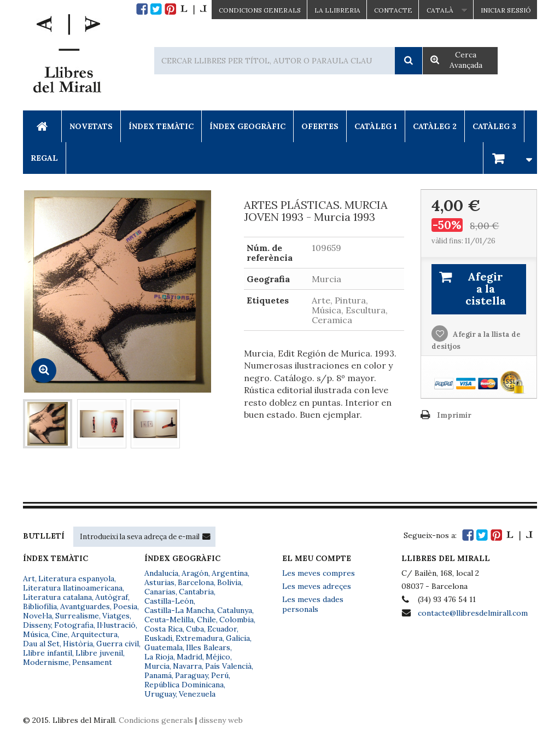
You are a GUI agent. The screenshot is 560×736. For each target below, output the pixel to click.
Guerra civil (118, 644)
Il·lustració (116, 625)
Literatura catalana (57, 597)
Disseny (37, 625)
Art (29, 579)
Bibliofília (40, 606)
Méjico (218, 657)
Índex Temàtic (161, 126)
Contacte (393, 10)
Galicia (238, 638)
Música (36, 634)
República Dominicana (184, 685)
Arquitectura (94, 634)
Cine (60, 634)
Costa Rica (164, 629)
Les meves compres (319, 573)
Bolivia (229, 582)
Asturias (159, 582)
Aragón (195, 573)
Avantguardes (85, 606)
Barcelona (196, 582)
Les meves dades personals (313, 604)
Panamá (158, 675)
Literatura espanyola (76, 579)
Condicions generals (156, 720)
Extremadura (199, 638)
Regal (44, 158)
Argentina (230, 573)
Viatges (116, 616)
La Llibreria (337, 10)
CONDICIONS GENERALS (260, 10)
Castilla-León (169, 601)
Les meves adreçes (317, 586)
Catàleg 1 (376, 126)
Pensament (92, 662)
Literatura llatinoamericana (73, 588)
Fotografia (74, 625)
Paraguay (191, 675)
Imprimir (454, 415)
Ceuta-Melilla (169, 620)
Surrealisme (77, 616)
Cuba (195, 629)
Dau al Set (41, 644)
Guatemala (164, 647)
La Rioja (159, 657)
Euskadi (158, 638)
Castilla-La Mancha (179, 610)
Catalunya (235, 610)
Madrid (189, 657)
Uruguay (160, 694)
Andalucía (161, 573)
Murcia (157, 666)
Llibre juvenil (99, 653)
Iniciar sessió (506, 10)
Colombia (237, 620)
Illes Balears (208, 647)
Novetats (91, 126)
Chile (206, 620)
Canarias (160, 592)
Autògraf (112, 597)
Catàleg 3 (494, 126)
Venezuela (197, 694)
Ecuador (222, 629)
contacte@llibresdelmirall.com (473, 613)
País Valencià (228, 666)
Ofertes (320, 126)
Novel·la (37, 616)
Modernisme (46, 662)
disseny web (221, 720)
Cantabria (196, 592)
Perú (220, 675)
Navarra (187, 666)
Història (78, 644)
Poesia (125, 606)
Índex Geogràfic (247, 126)
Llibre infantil (48, 653)
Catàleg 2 (435, 126)
